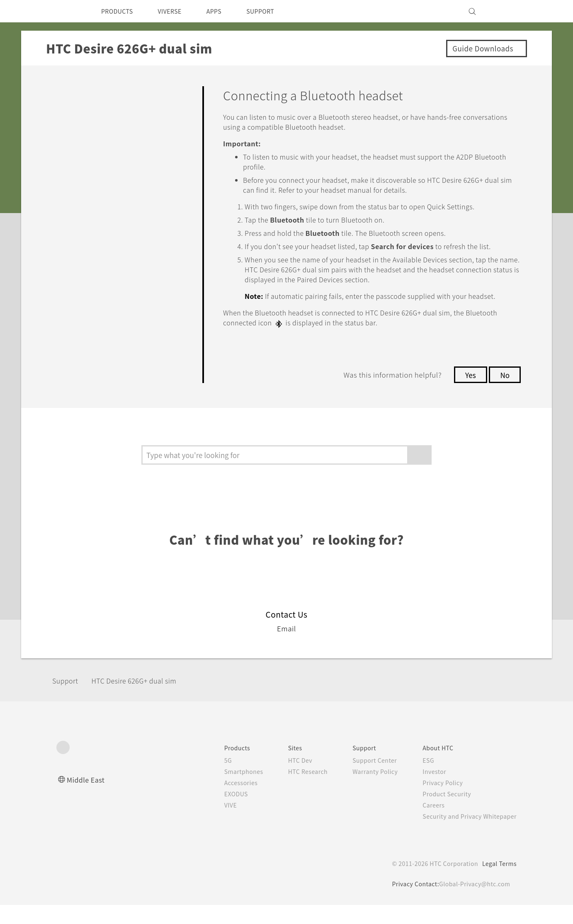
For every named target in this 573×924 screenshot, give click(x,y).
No (504, 394)
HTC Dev (287, 779)
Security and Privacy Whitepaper (466, 835)
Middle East (87, 799)
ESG (422, 779)
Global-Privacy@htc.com (473, 903)
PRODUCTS (119, 11)
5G (211, 779)
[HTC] (66, 11)
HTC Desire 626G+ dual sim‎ (144, 700)
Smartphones (228, 791)
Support (68, 700)
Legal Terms (498, 883)
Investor (428, 791)
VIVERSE (177, 11)
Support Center (366, 779)
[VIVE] (505, 11)
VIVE (215, 824)
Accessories (225, 802)
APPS (225, 11)
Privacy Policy (437, 802)
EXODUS (221, 813)
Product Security (442, 813)
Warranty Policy (366, 791)
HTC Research (295, 791)
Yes (468, 394)
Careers (427, 824)
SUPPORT (275, 11)
